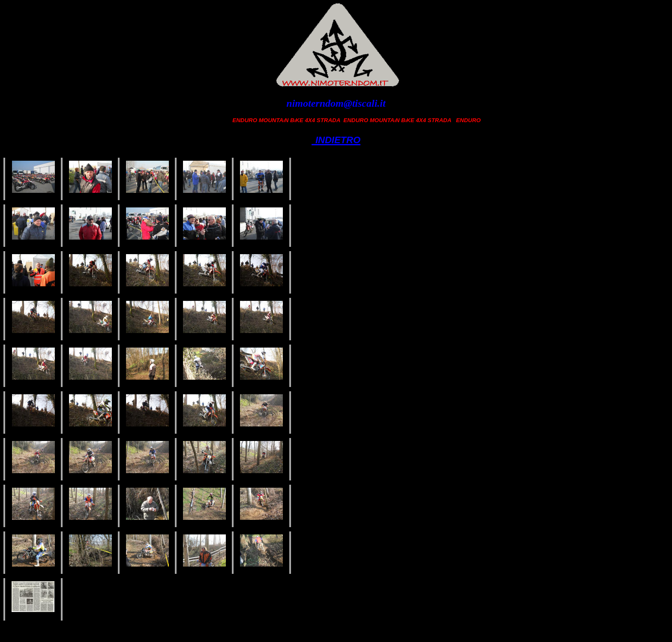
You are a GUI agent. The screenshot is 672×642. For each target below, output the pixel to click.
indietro (336, 138)
